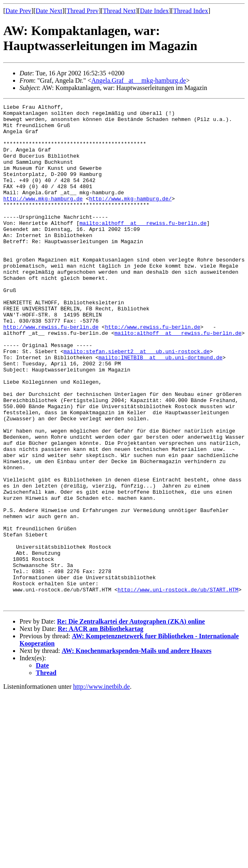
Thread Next (119, 11)
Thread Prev (82, 11)
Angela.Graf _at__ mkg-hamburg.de (139, 80)
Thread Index (191, 11)
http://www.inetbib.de (102, 787)
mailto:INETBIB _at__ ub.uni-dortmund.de (160, 409)
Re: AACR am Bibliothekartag (101, 729)
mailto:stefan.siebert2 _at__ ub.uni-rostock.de (137, 401)
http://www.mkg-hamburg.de (43, 218)
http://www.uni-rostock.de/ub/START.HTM (178, 687)
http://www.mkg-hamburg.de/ (131, 218)
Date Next (49, 11)
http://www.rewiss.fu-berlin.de (51, 372)
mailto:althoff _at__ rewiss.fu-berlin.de (143, 247)
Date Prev (18, 11)
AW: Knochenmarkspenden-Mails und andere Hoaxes (137, 751)
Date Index (155, 11)
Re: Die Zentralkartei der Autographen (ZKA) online (131, 722)
